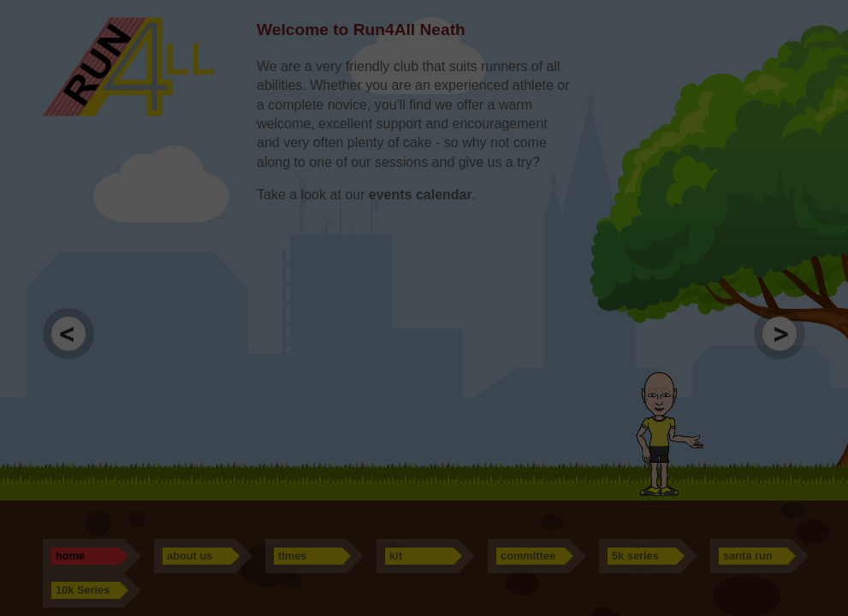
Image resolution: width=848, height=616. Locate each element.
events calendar (421, 195)
